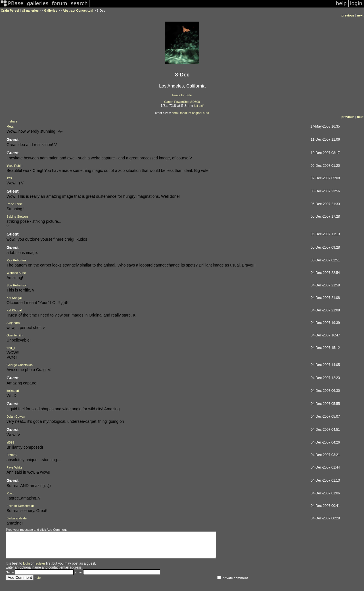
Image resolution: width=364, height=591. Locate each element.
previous (348, 15)
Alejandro (13, 323)
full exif (199, 106)
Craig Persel (10, 11)
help (38, 583)
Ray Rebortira (16, 260)
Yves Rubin (14, 166)
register (40, 569)
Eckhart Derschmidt (20, 506)
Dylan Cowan (16, 417)
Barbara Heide (17, 518)
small (175, 113)
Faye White (14, 467)
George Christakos (20, 365)
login (26, 569)
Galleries (51, 11)
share (14, 121)
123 (9, 178)
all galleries (30, 11)
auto (206, 113)
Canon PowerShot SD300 (182, 102)
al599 (10, 442)
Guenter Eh (14, 335)
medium (186, 113)
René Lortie (15, 204)
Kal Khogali (14, 298)
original (197, 113)
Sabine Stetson (17, 217)
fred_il (11, 348)
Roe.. (10, 493)
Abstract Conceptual (78, 11)
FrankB (11, 455)
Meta (10, 126)
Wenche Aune (16, 273)
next (360, 15)
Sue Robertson (17, 285)
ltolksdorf (13, 391)
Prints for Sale (182, 95)
